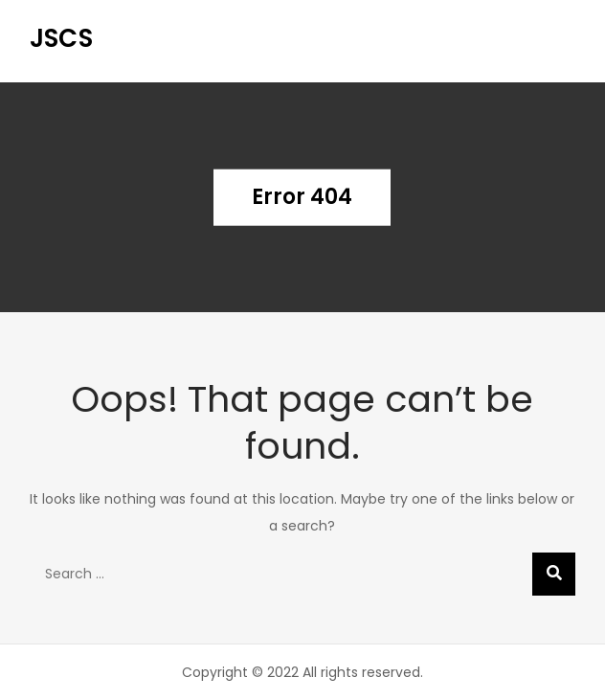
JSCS (61, 38)
